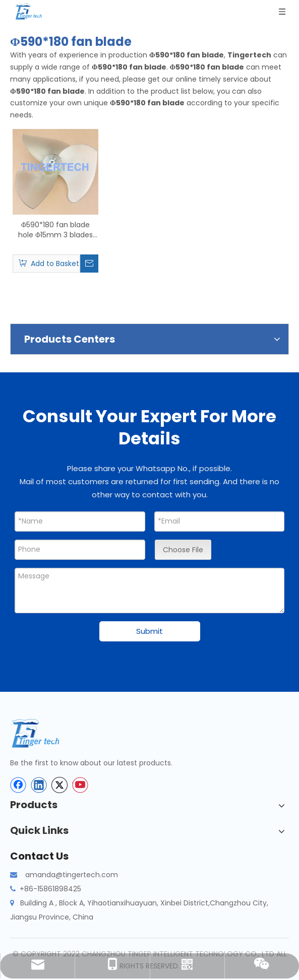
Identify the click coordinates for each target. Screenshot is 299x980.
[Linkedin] (39, 785)
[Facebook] (18, 785)
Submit (149, 631)
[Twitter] (59, 785)
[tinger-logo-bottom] (43, 733)
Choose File (183, 550)
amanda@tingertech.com (72, 875)
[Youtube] (80, 785)
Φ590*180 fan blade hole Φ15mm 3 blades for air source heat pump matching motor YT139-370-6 (56, 230)
